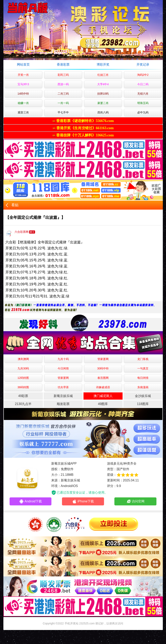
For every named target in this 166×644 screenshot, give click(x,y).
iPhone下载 (83, 501)
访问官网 (135, 501)
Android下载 (30, 501)
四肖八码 (103, 112)
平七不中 (63, 112)
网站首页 (23, 64)
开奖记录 (143, 64)
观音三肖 (23, 112)
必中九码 (143, 112)
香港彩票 (63, 64)
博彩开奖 (103, 64)
